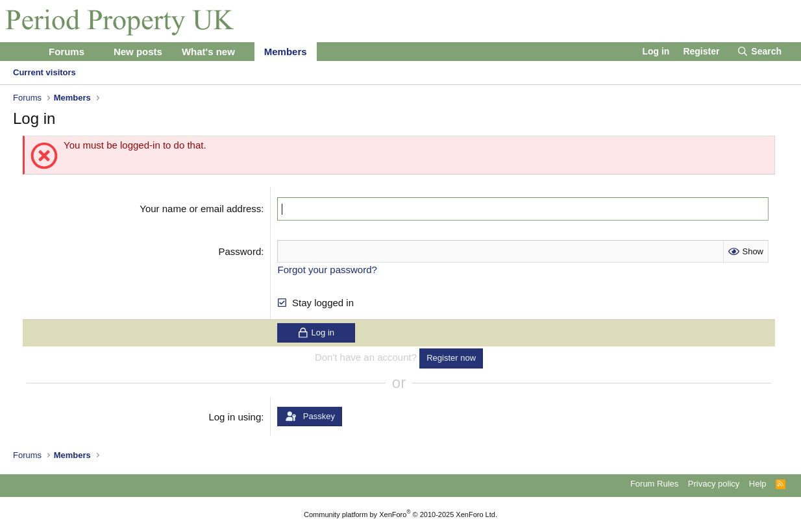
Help (758, 483)
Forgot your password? (327, 269)
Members (286, 52)
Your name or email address (200, 209)
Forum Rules (654, 483)
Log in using (235, 416)
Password (240, 251)
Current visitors (44, 72)
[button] (95, 52)
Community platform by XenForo (400, 514)
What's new (208, 52)
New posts (138, 52)
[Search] (759, 52)
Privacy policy (714, 483)
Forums (67, 52)
